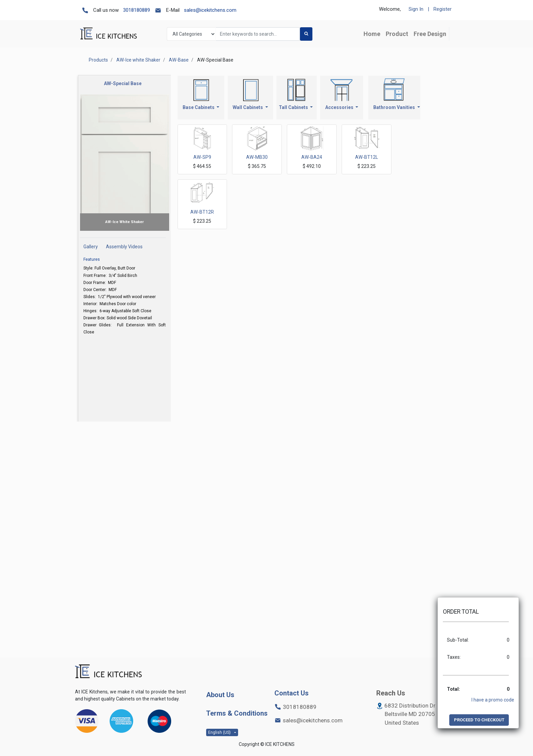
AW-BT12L (367, 157)
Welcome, (390, 9)
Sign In (416, 9)
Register (443, 9)
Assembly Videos (124, 247)
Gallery (91, 247)
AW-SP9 (202, 157)
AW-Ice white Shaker (138, 60)
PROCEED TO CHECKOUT (479, 720)
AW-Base (179, 60)
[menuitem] (372, 34)
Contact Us (292, 693)
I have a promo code (493, 700)
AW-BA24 (312, 157)
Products (98, 60)
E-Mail (173, 10)
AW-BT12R (202, 212)
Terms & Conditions (237, 713)
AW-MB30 (257, 157)
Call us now (106, 10)
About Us (220, 695)
